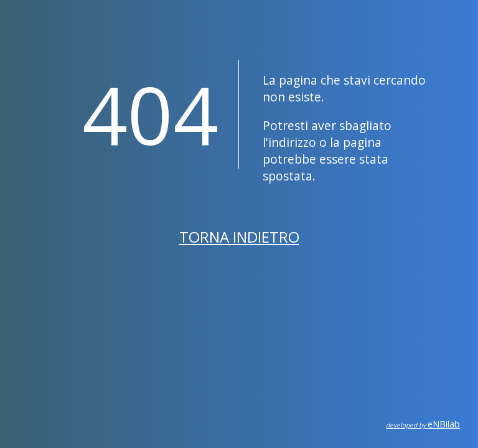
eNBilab (423, 424)
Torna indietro (239, 237)
